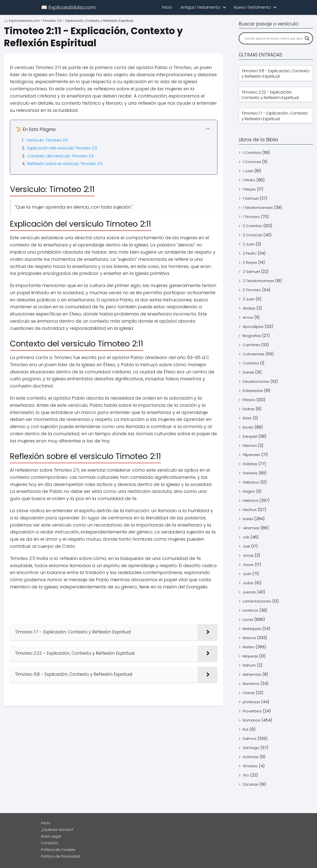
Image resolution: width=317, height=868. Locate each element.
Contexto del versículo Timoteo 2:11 (60, 156)
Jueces (249, 592)
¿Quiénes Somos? (57, 830)
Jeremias (251, 528)
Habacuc (251, 482)
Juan (247, 574)
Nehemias (252, 674)
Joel (246, 546)
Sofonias (251, 757)
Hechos (250, 510)
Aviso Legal (51, 836)
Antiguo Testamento (200, 7)
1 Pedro (249, 180)
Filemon (250, 446)
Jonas (248, 555)
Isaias (248, 519)
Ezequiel (250, 436)
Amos (248, 317)
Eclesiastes (253, 391)
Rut (246, 729)
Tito (246, 775)
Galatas (250, 464)
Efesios (249, 400)
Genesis (250, 473)
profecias (251, 702)
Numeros (251, 684)
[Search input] (274, 38)
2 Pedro (250, 253)
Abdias (249, 308)
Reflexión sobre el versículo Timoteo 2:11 (65, 164)
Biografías (252, 336)
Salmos (250, 738)
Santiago (251, 748)
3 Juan (249, 299)
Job (246, 537)
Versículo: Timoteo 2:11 (47, 140)
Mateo (249, 647)
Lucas (248, 619)
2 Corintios (252, 226)
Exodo (248, 427)
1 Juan (248, 171)
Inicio (167, 7)
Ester (247, 418)
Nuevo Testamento (252, 7)
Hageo (249, 491)
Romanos (251, 720)
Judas (248, 583)
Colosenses (254, 354)
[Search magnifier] (307, 38)
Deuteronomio (256, 381)
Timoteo (250, 766)
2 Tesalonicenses (258, 281)
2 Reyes (250, 262)
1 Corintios (252, 153)
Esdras (249, 409)
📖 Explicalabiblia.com (68, 7)
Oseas (249, 693)
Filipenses (251, 455)
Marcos (249, 638)
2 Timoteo (252, 290)
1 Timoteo (251, 217)
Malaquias (252, 629)
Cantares (251, 345)
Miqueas (250, 656)
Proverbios (252, 711)
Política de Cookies (58, 850)
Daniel (248, 372)
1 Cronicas (252, 162)
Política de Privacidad (60, 856)
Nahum (249, 665)
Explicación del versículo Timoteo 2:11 (62, 148)
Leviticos (251, 610)
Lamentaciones (257, 601)
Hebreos (251, 500)
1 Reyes (249, 189)
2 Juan (249, 244)
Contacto (50, 843)
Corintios (251, 363)
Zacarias (251, 784)
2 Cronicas (252, 235)
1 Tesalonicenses (258, 207)
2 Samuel (251, 272)
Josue (248, 565)
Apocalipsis (253, 326)
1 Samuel (251, 198)
